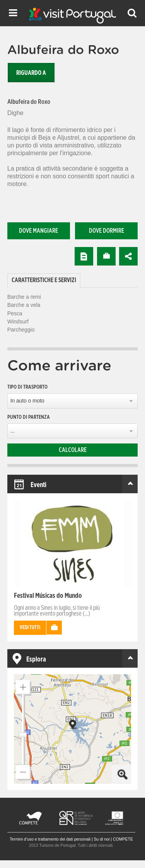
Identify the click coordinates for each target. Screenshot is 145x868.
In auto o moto (27, 401)
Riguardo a (31, 73)
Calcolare (73, 450)
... (13, 431)
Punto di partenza (29, 417)
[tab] (44, 280)
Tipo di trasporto (27, 387)
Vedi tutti (30, 628)
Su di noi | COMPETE (113, 839)
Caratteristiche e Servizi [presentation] (44, 280)
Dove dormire (107, 231)
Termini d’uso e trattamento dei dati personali (50, 839)
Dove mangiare (38, 231)
